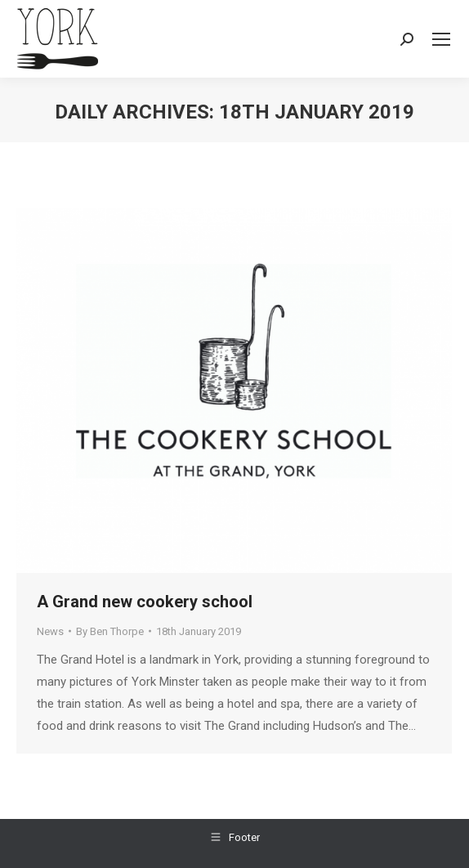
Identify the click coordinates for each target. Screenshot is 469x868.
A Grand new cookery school (145, 602)
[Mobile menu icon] (441, 39)
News (50, 631)
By (110, 631)
